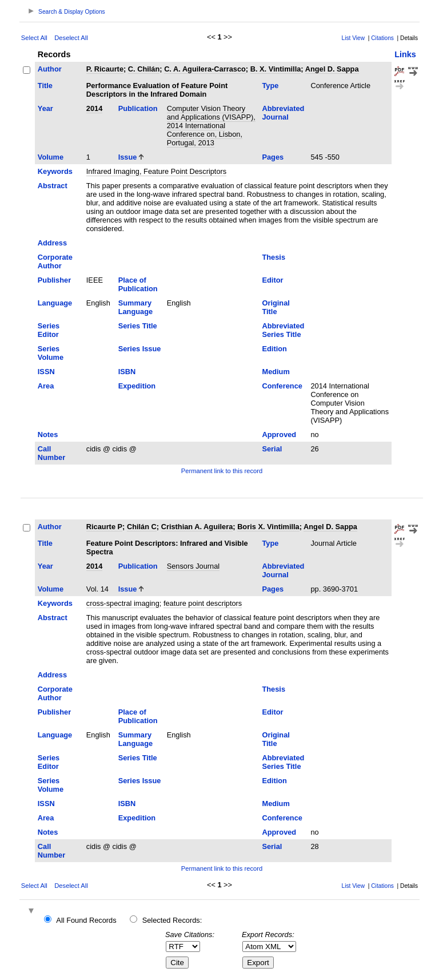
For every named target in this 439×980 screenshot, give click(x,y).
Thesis (274, 257)
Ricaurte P (104, 527)
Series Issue (140, 349)
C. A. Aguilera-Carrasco (205, 69)
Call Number (51, 453)
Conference (282, 386)
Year (45, 108)
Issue (128, 157)
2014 (94, 108)
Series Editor (49, 330)
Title (45, 86)
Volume (51, 157)
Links (405, 54)
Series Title (138, 326)
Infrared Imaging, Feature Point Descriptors (156, 171)
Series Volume (51, 353)
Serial (272, 449)
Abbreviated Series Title (283, 330)
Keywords (55, 171)
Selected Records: (172, 920)
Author (50, 69)
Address (52, 243)
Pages (273, 157)
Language (55, 303)
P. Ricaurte (105, 69)
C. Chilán (144, 69)
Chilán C (142, 527)
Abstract (53, 186)
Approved (279, 435)
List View (354, 38)
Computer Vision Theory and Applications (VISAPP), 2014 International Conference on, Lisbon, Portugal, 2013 (211, 126)
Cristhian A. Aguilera (197, 527)
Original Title (276, 307)
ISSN (46, 372)
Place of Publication (138, 284)
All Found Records (86, 920)
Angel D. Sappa (332, 69)
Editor (272, 280)
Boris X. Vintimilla (268, 527)
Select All (34, 38)
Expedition (137, 386)
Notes (48, 435)
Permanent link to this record (222, 471)
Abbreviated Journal (283, 113)
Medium (276, 372)
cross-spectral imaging (123, 603)
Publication (138, 108)
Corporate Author (55, 261)
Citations (382, 38)
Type (270, 86)
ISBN (127, 372)
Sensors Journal (193, 566)
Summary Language (135, 307)
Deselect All (71, 38)
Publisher (54, 280)
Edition (274, 349)
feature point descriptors (203, 603)
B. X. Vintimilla (276, 69)
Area (46, 386)
